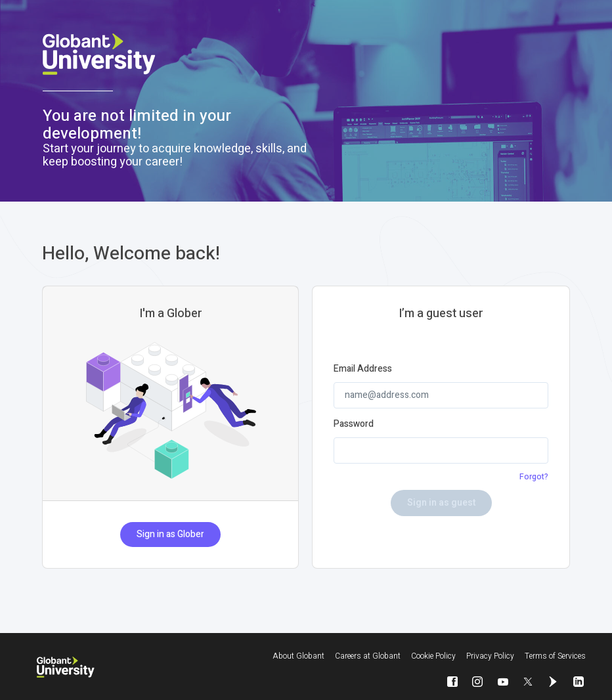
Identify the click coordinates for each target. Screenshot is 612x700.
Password (354, 424)
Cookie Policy (433, 656)
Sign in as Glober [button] (170, 534)
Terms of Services (555, 656)
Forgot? (534, 477)
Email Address (363, 369)
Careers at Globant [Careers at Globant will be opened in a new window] (368, 656)
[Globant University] (66, 667)
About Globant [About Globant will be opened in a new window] (298, 656)
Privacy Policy (490, 656)
